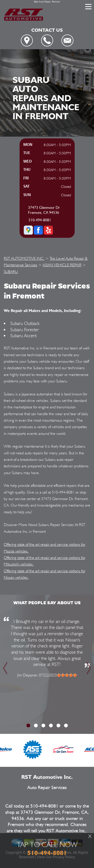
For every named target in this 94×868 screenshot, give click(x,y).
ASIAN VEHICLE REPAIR (62, 265)
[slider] (67, 675)
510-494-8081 (40, 220)
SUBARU (11, 272)
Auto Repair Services (47, 788)
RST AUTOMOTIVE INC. (24, 258)
